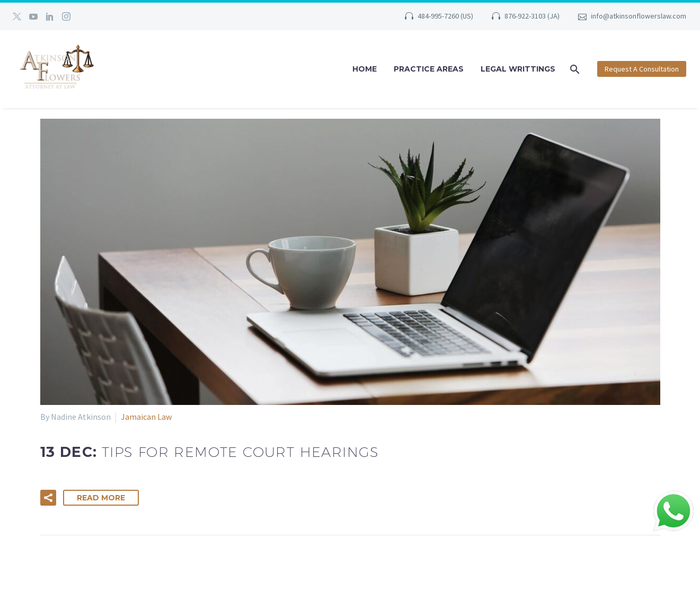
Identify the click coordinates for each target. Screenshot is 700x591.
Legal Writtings (518, 69)
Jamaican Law (146, 417)
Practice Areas (429, 69)
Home (365, 69)
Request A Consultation (642, 69)
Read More (101, 498)
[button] (48, 498)
